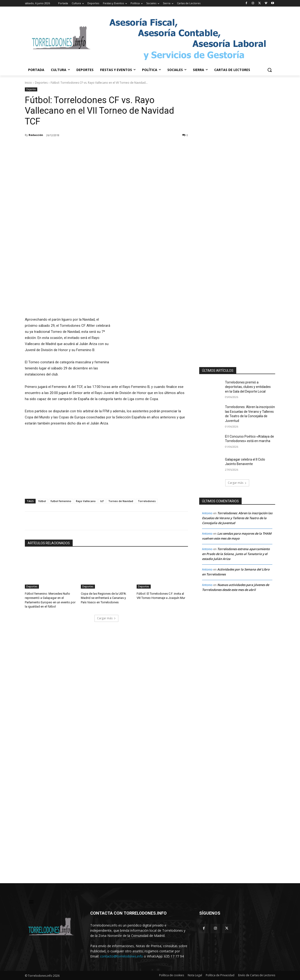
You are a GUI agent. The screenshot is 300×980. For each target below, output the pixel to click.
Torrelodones (147, 501)
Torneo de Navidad (121, 501)
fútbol (42, 501)
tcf (102, 501)
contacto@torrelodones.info (122, 956)
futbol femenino (61, 501)
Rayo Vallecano (86, 501)
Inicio (28, 83)
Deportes (41, 83)
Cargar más (106, 618)
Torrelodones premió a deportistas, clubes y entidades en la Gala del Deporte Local (248, 387)
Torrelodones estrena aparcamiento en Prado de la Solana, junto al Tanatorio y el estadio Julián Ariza (236, 554)
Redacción (36, 135)
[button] (270, 70)
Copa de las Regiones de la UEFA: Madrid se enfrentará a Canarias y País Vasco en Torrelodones (104, 598)
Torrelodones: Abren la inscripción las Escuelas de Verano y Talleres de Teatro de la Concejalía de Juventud (237, 518)
